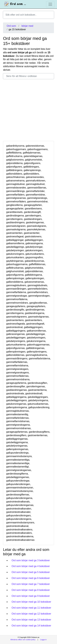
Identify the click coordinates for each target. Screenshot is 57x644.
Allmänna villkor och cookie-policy (23, 640)
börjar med (27, 26)
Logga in (43, 640)
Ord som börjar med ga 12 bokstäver (31, 614)
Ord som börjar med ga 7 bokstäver (31, 584)
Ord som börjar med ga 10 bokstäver (31, 602)
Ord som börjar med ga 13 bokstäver (31, 620)
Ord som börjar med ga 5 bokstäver (31, 572)
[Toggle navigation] (50, 4)
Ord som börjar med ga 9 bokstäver (31, 596)
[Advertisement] (28, 110)
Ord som (11, 26)
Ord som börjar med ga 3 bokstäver (31, 560)
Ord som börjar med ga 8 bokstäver (31, 590)
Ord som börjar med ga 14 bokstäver (31, 626)
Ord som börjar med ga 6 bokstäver (31, 578)
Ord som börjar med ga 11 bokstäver (31, 608)
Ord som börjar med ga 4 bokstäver (31, 566)
